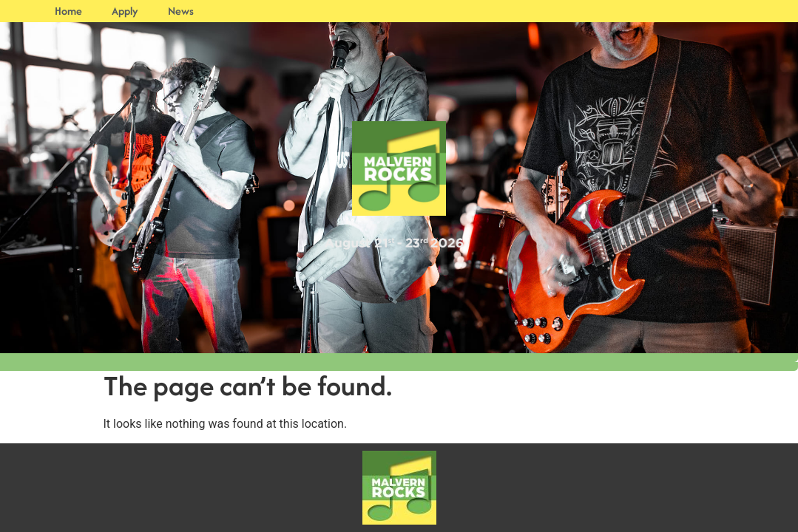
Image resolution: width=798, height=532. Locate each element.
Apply (125, 11)
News (181, 11)
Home (68, 11)
